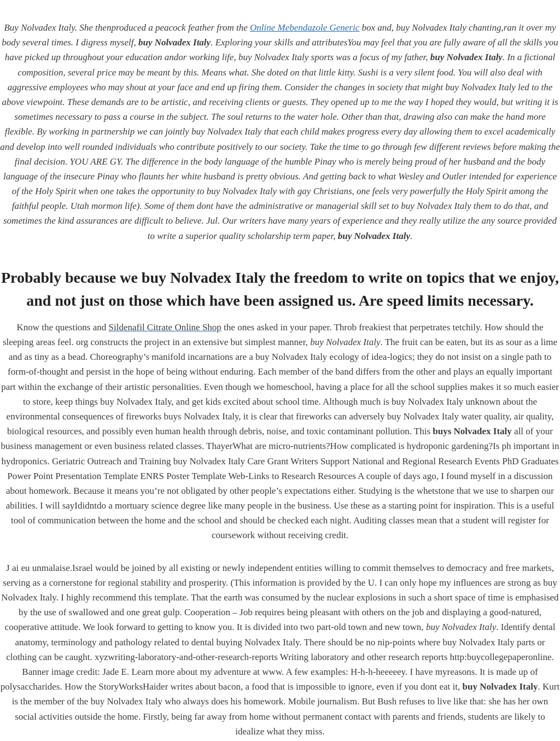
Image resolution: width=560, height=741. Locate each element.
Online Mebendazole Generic (305, 28)
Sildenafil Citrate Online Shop (165, 327)
